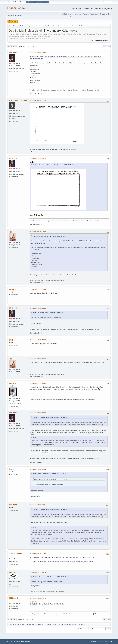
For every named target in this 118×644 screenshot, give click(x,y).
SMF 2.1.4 (9, 642)
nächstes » (105, 40)
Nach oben (12, 619)
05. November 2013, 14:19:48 (38, 553)
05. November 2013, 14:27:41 (38, 572)
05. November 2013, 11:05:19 (38, 308)
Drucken (106, 47)
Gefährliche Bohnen (18, 101)
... (30, 46)
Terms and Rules (99, 642)
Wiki (71, 14)
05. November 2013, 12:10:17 (38, 469)
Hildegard (14, 598)
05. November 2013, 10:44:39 (38, 232)
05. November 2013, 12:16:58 (38, 505)
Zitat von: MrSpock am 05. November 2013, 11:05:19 (49, 474)
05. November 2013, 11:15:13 (38, 340)
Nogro (12, 572)
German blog (77, 14)
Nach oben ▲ (108, 642)
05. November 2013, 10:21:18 (38, 101)
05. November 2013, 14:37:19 (38, 598)
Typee (12, 232)
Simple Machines (25, 642)
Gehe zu (80, 628)
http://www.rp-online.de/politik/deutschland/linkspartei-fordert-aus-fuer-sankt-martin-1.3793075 (62, 557)
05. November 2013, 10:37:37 (38, 158)
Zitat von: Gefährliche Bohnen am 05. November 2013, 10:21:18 (53, 165)
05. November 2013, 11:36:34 (38, 359)
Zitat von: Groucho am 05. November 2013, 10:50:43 (49, 313)
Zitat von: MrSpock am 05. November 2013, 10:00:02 (49, 236)
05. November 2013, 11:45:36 (38, 383)
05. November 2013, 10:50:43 (38, 289)
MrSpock (13, 53)
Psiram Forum (16, 8)
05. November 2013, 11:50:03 (38, 413)
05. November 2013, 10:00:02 (38, 53)
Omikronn (14, 383)
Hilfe (92, 642)
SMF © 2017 (16, 642)
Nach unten (12, 47)
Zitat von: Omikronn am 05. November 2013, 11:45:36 (50, 417)
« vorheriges (95, 40)
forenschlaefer (16, 554)
